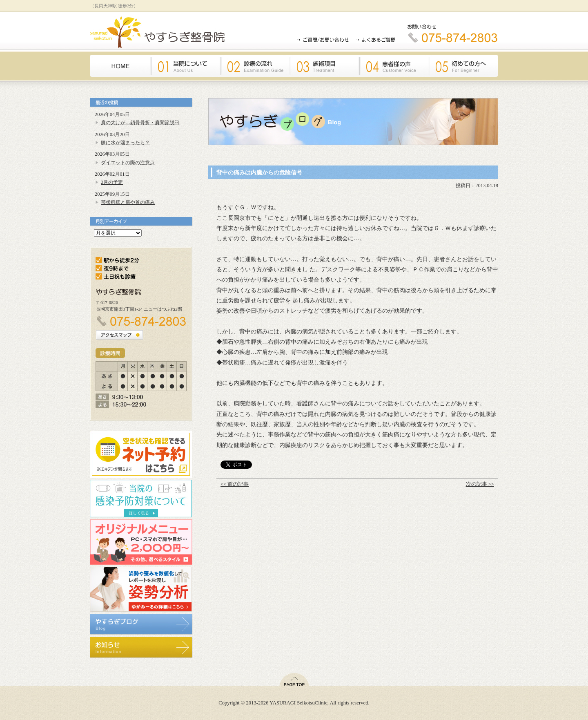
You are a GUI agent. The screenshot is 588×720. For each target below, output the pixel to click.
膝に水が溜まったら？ (125, 143)
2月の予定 (112, 182)
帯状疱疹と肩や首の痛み (128, 202)
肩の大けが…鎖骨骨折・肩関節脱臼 (140, 123)
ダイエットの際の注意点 (128, 163)
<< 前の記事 (235, 484)
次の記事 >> (480, 484)
